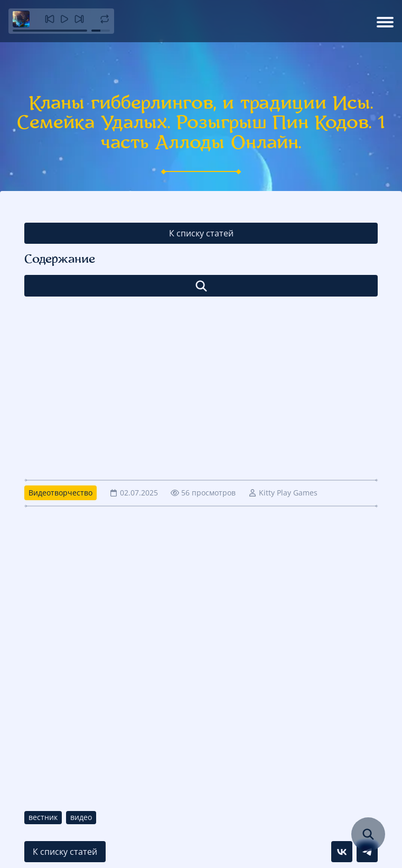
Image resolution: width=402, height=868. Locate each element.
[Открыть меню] (385, 21)
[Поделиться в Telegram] (367, 852)
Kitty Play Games (288, 493)
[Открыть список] (201, 286)
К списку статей (201, 233)
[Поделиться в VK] (342, 852)
